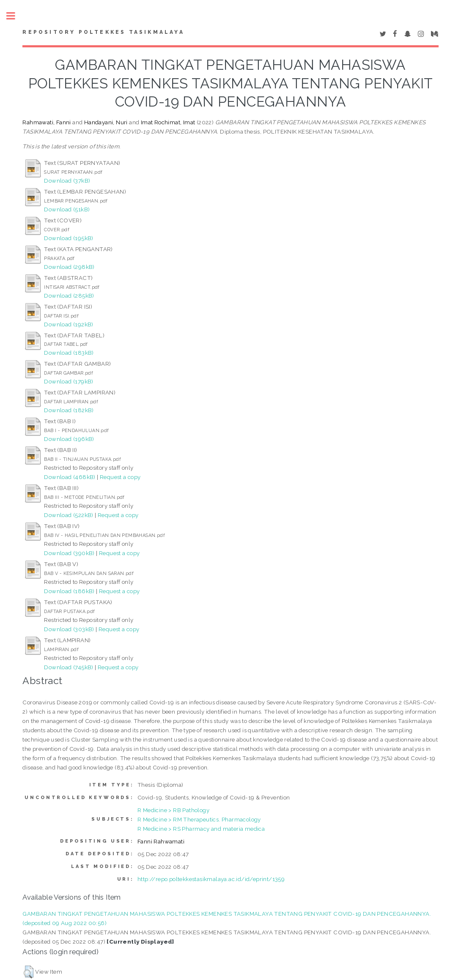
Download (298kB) (69, 267)
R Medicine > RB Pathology (173, 810)
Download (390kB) (69, 553)
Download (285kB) (69, 296)
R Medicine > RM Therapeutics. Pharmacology (199, 819)
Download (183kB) (69, 353)
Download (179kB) (69, 381)
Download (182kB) (69, 410)
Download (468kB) (70, 477)
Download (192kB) (69, 324)
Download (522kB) (69, 515)
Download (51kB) (67, 209)
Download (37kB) (67, 181)
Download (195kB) (69, 238)
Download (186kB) (69, 591)
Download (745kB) (69, 667)
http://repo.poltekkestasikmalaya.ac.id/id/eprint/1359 (211, 879)
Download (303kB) (69, 629)
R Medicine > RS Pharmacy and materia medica (201, 829)
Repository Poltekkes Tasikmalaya (103, 32)
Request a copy (120, 477)
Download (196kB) (69, 439)
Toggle (15, 16)
